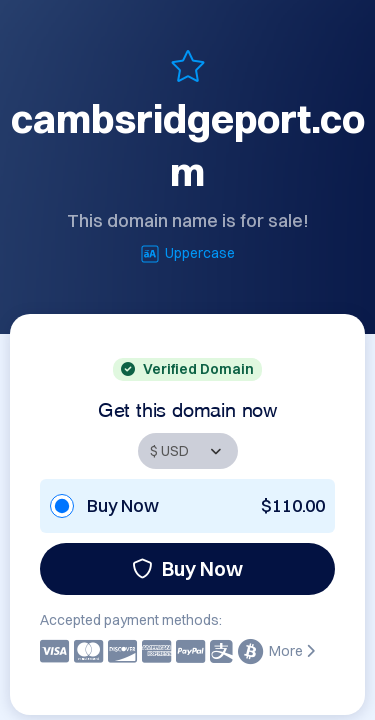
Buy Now (187, 568)
